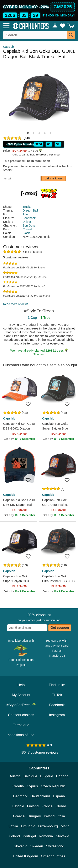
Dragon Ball (30, 210)
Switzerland (55, 846)
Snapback (29, 218)
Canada (62, 776)
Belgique (30, 776)
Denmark (20, 796)
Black (26, 233)
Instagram (57, 715)
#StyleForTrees (21, 705)
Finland (33, 806)
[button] (28, 133)
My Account (21, 695)
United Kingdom (25, 856)
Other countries (53, 856)
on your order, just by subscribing (39, 617)
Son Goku (29, 225)
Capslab (8, 47)
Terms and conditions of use (21, 730)
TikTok (57, 695)
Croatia (18, 786)
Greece (19, 816)
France (47, 806)
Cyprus (32, 786)
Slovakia (63, 836)
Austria (15, 776)
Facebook (57, 705)
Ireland (49, 816)
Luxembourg (48, 826)
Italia (61, 816)
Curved (27, 229)
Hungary (34, 816)
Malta (65, 826)
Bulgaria (47, 776)
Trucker (28, 207)
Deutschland (40, 796)
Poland (14, 836)
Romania (46, 836)
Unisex (27, 222)
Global (61, 806)
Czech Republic (53, 786)
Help (21, 685)
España (59, 796)
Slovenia (20, 846)
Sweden (37, 846)
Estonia (18, 806)
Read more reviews (16, 304)
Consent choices (21, 715)
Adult (26, 214)
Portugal (29, 836)
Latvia (13, 826)
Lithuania (28, 826)
